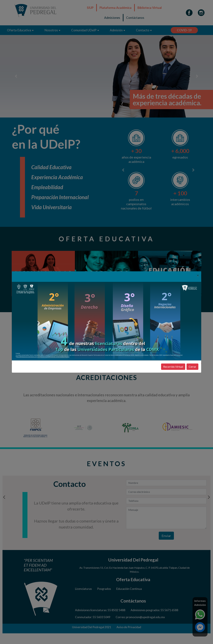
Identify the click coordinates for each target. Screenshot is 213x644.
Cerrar (192, 367)
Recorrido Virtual (173, 367)
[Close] (198, 275)
